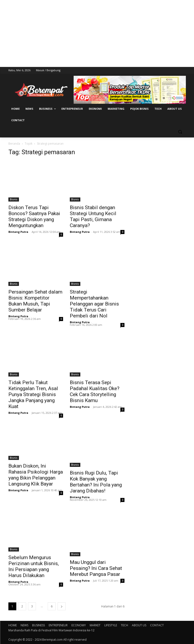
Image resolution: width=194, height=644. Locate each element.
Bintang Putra (18, 232)
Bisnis (14, 199)
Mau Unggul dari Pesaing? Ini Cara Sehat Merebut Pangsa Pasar (96, 568)
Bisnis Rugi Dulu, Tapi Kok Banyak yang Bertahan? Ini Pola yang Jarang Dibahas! (96, 482)
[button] (180, 132)
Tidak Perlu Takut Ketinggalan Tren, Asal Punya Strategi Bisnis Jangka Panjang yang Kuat (33, 394)
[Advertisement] (97, 33)
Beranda (14, 144)
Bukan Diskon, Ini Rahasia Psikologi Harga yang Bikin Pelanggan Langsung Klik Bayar (36, 475)
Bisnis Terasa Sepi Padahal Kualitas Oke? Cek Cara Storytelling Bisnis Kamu (95, 391)
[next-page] (62, 606)
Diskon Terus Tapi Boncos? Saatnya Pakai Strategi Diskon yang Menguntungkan (34, 216)
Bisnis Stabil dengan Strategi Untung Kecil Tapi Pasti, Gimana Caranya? (93, 216)
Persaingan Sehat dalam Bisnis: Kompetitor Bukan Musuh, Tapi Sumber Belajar (35, 301)
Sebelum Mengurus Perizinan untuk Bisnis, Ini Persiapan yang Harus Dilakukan (34, 566)
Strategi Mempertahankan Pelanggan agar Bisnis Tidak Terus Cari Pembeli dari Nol (94, 304)
